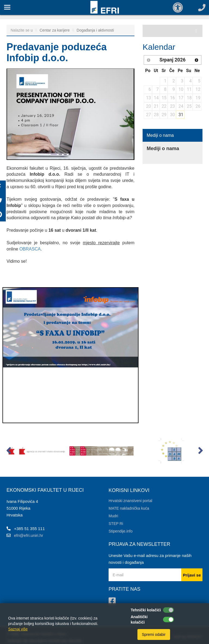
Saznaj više (18, 629)
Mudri (113, 516)
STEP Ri (116, 524)
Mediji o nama (160, 135)
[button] (9, 452)
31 (181, 115)
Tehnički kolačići (146, 610)
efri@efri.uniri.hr (29, 535)
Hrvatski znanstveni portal (130, 501)
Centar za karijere (55, 30)
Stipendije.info (121, 531)
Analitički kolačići (139, 620)
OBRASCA (30, 249)
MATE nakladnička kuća (129, 508)
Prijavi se (192, 575)
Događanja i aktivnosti (95, 30)
